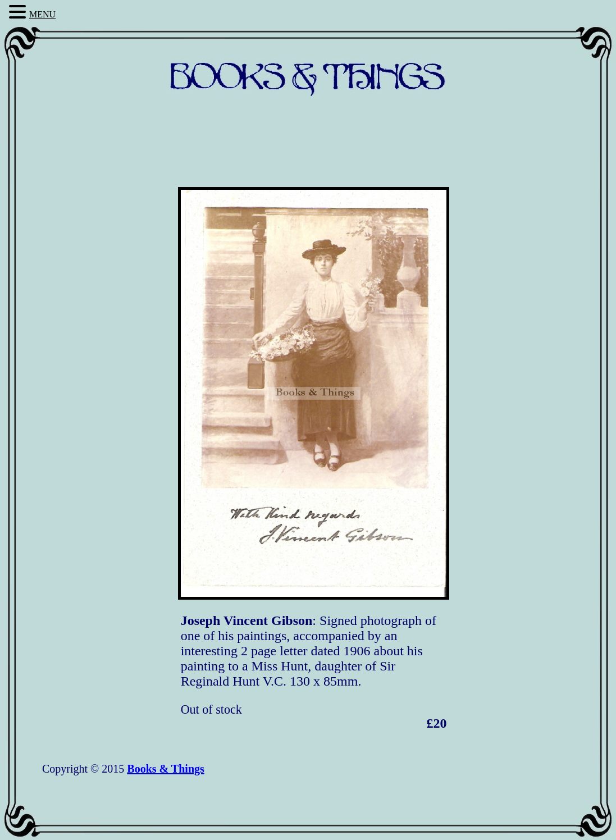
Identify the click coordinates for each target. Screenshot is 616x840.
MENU (42, 14)
